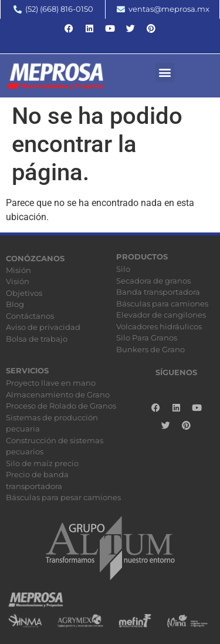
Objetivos (24, 293)
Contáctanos (30, 316)
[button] (165, 73)
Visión (18, 281)
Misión (18, 270)
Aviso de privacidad (43, 327)
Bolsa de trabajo (37, 339)
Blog (15, 304)
